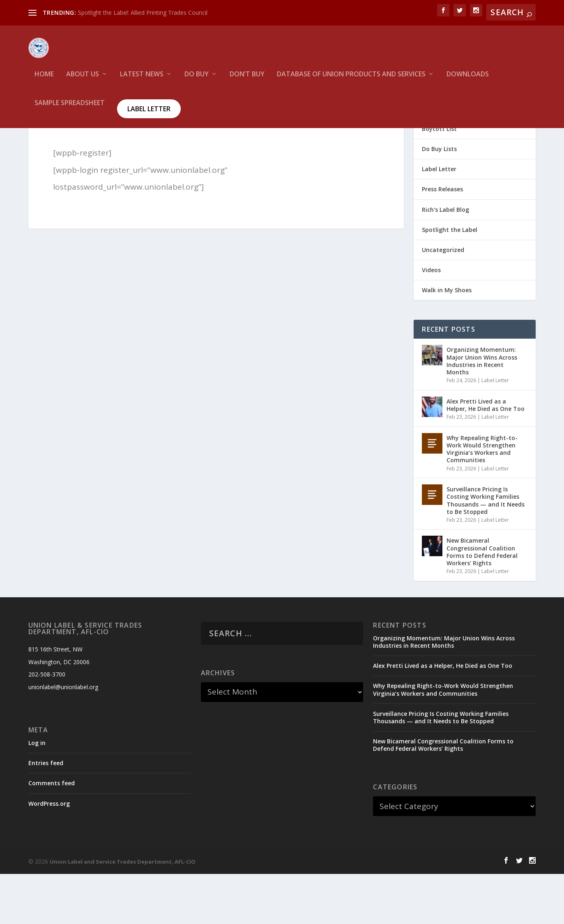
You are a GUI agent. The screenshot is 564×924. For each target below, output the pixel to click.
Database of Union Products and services (351, 80)
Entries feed (46, 813)
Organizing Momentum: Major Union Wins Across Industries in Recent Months (482, 411)
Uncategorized (443, 300)
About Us (83, 80)
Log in (37, 793)
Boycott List (439, 179)
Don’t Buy (247, 80)
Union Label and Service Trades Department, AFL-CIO (123, 912)
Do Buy (197, 80)
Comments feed (52, 833)
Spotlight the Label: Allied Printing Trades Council (143, 13)
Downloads (468, 80)
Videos (431, 320)
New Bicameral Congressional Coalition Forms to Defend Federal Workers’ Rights (482, 602)
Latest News (142, 80)
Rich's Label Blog (445, 260)
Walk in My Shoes (447, 340)
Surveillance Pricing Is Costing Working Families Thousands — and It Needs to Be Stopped (486, 550)
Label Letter (149, 115)
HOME (44, 80)
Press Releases (442, 239)
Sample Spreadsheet (70, 109)
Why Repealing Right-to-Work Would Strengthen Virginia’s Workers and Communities (482, 499)
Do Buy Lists (439, 199)
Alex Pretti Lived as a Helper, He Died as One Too (486, 455)
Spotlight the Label (450, 280)
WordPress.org (49, 854)
